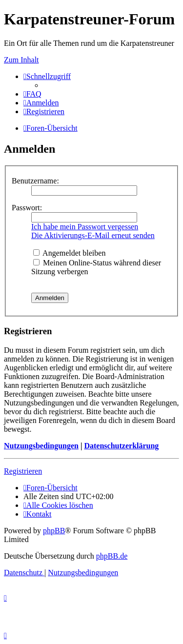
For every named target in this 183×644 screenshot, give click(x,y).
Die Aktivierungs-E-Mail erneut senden (93, 235)
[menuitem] (32, 94)
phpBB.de (112, 556)
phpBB (54, 531)
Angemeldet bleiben (69, 253)
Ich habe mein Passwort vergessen (85, 227)
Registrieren (23, 471)
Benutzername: (35, 181)
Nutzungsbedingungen (41, 446)
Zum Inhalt (21, 60)
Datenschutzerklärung (121, 446)
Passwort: (27, 208)
